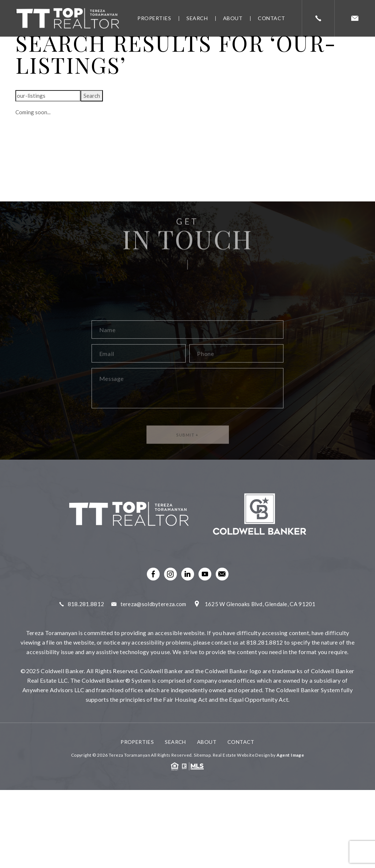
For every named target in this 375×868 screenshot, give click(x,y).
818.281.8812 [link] (86, 604)
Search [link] (197, 18)
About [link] (233, 18)
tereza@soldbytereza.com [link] (153, 604)
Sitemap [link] (202, 755)
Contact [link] (272, 18)
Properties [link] (154, 18)
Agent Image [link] (290, 755)
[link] (68, 18)
